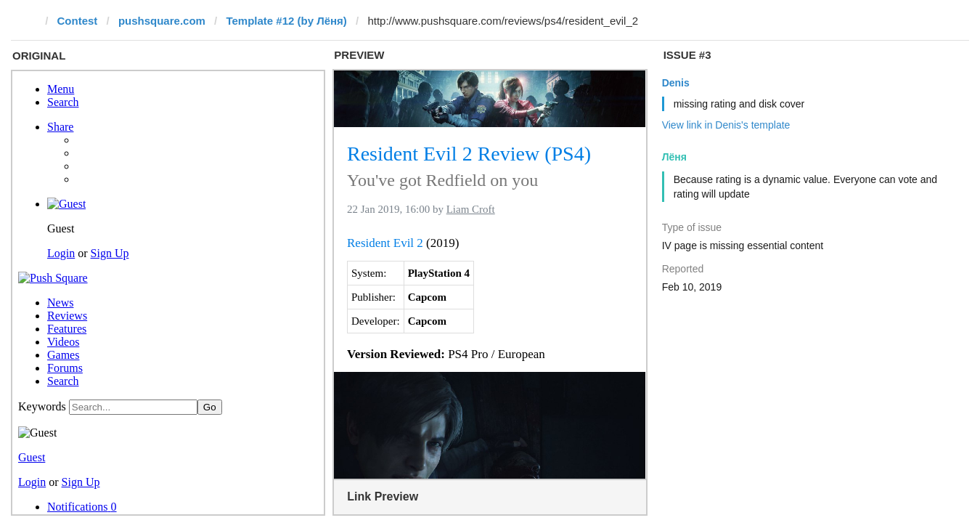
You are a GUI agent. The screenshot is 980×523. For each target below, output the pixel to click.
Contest (78, 21)
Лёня (674, 157)
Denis (676, 83)
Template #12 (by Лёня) (286, 21)
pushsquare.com (162, 21)
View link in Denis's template (726, 125)
